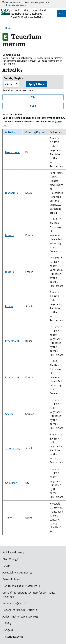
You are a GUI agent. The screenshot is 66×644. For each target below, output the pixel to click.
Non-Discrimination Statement (20, 586)
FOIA (5, 566)
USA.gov (7, 630)
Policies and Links (12, 552)
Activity (11, 132)
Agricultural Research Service (19, 617)
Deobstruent (12, 152)
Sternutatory (13, 448)
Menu (62, 14)
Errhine (9, 306)
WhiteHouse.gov (12, 637)
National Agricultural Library (18, 610)
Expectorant (12, 341)
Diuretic (10, 235)
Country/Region (13, 78)
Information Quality (14, 603)
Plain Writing (10, 559)
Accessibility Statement (16, 573)
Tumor (9, 518)
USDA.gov (8, 623)
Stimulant (11, 483)
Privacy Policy (10, 579)
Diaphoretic (12, 193)
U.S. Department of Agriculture (27, 17)
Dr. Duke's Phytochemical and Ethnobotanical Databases (28, 12)
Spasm (9, 414)
